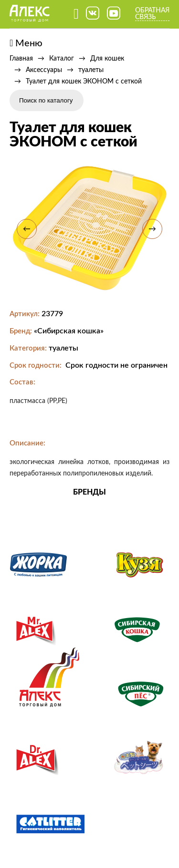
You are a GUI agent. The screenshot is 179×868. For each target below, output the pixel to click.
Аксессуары (44, 70)
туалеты (91, 70)
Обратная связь (152, 14)
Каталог (62, 59)
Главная (21, 59)
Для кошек (107, 59)
